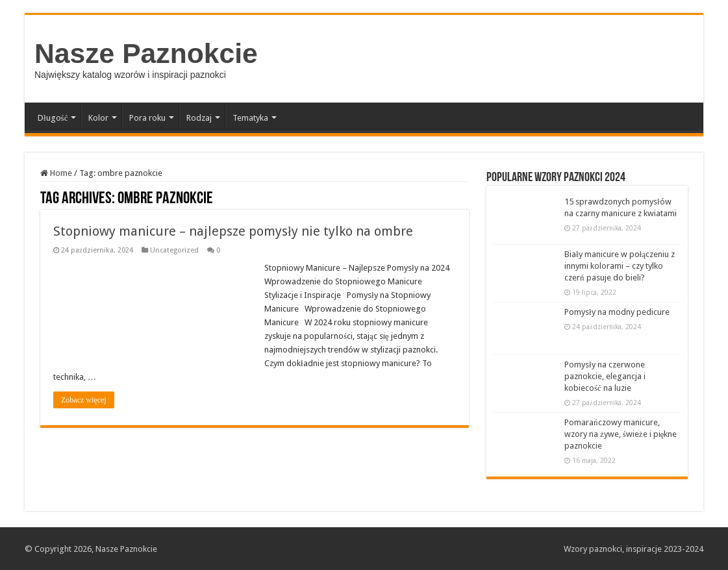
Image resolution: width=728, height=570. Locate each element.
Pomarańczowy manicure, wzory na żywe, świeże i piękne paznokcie (621, 434)
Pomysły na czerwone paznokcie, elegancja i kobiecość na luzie (605, 376)
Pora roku (147, 118)
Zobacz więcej (84, 400)
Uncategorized (174, 250)
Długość (53, 118)
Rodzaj (199, 118)
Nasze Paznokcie (146, 53)
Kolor (98, 118)
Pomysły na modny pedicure (617, 312)
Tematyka (250, 118)
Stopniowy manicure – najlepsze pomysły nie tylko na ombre (233, 231)
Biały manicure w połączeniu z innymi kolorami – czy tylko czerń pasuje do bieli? (620, 266)
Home (56, 173)
